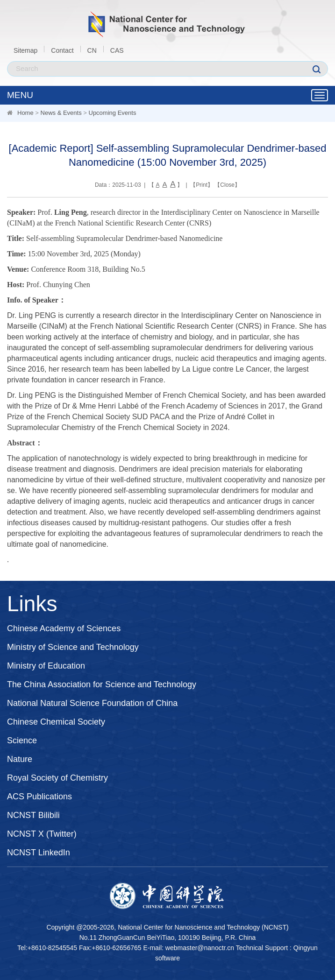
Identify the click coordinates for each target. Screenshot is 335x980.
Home (25, 113)
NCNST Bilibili (33, 815)
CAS (117, 50)
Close (227, 185)
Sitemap (25, 50)
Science (22, 740)
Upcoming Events (113, 113)
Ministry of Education (46, 666)
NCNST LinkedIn (39, 853)
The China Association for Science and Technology (102, 684)
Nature (20, 759)
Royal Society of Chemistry (57, 778)
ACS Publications (39, 797)
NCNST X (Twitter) (42, 834)
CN (92, 50)
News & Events (61, 113)
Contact (62, 50)
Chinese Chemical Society (56, 722)
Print (202, 185)
